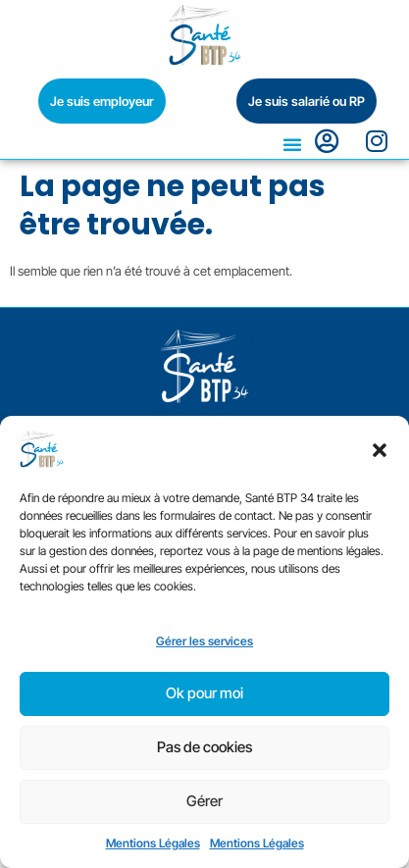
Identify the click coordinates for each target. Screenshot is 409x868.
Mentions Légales (153, 843)
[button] (380, 450)
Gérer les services (204, 641)
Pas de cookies (204, 747)
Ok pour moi (204, 693)
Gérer (204, 801)
